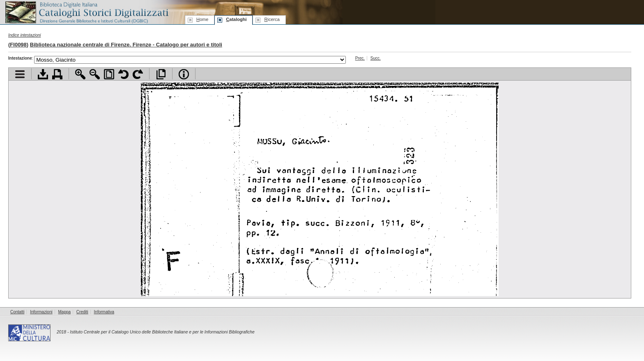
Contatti (17, 312)
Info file (184, 74)
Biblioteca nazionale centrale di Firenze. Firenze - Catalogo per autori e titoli (126, 45)
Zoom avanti (80, 74)
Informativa (104, 312)
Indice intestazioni (25, 35)
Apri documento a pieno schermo (161, 74)
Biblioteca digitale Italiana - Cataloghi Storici (86, 12)
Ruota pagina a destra (138, 74)
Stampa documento (57, 74)
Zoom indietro (95, 74)
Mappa (65, 312)
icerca (272, 19)
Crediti (82, 312)
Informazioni (41, 312)
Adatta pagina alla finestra (109, 74)
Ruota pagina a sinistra (123, 74)
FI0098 (18, 45)
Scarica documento (43, 74)
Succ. (376, 58)
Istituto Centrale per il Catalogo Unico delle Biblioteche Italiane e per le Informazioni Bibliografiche (162, 332)
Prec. (360, 58)
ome (202, 19)
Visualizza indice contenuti (20, 74)
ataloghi (236, 19)
